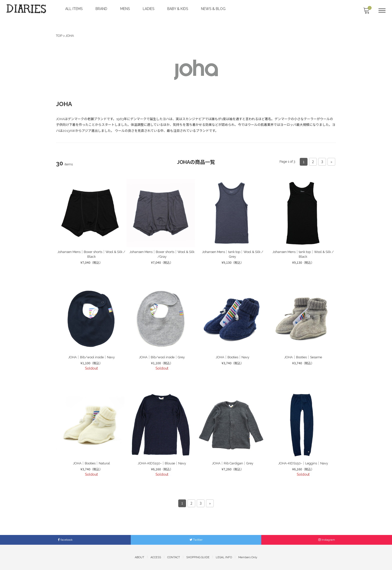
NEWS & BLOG (214, 9)
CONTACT (174, 557)
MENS (125, 9)
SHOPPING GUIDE (198, 557)
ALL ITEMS (74, 9)
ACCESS (156, 557)
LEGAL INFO (224, 557)
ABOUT (139, 557)
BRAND (102, 9)
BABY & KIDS (178, 9)
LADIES (149, 9)
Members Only (248, 557)
